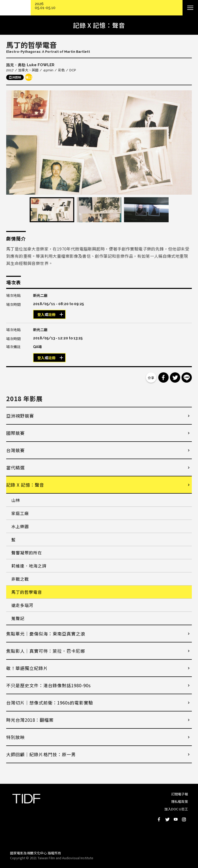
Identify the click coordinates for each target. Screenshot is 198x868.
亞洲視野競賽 (20, 416)
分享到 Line (187, 377)
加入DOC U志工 (176, 809)
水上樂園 (20, 526)
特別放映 (15, 737)
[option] (99, 143)
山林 (16, 500)
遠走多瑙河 (22, 605)
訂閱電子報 (180, 794)
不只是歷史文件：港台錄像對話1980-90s (48, 685)
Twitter (167, 819)
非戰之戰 (20, 579)
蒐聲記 (18, 618)
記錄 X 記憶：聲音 (25, 485)
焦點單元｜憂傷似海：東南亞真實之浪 (46, 634)
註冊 (52, 315)
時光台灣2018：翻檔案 (30, 720)
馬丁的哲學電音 (27, 592)
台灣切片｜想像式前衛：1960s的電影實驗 (50, 703)
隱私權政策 (180, 801)
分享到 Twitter (175, 377)
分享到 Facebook (163, 377)
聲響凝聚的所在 (27, 553)
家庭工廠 (20, 513)
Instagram (184, 819)
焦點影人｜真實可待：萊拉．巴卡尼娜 (46, 651)
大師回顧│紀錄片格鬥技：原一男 (41, 754)
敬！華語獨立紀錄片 (27, 668)
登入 (41, 315)
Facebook (159, 819)
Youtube (176, 819)
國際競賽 (15, 433)
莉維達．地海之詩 (29, 566)
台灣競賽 (15, 450)
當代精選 (15, 467)
